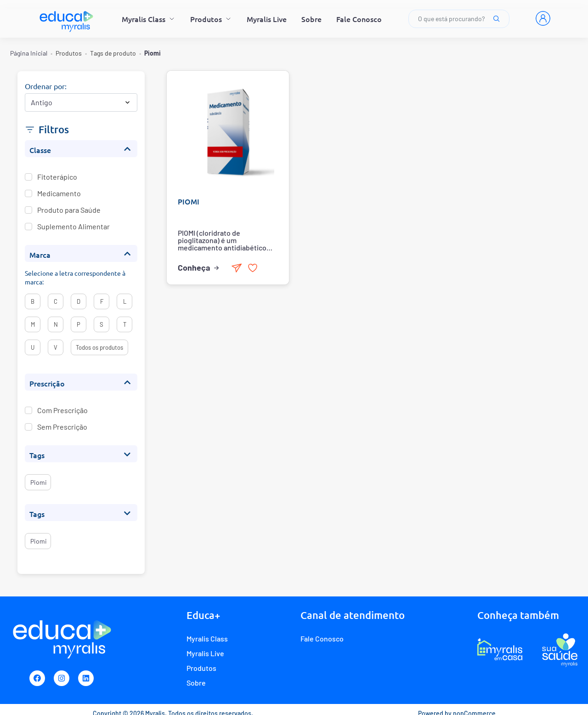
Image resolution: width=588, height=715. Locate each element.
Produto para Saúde (69, 210)
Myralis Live (267, 19)
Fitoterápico (57, 176)
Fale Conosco (359, 19)
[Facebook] (37, 678)
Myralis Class (149, 19)
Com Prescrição (62, 410)
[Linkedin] (86, 678)
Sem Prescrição (62, 426)
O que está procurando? (459, 19)
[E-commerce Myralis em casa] (500, 650)
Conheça (199, 267)
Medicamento (59, 193)
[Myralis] (67, 19)
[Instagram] (62, 678)
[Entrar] (543, 18)
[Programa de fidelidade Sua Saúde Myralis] (560, 650)
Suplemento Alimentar (73, 226)
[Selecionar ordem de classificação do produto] (81, 102)
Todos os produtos (99, 347)
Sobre (311, 19)
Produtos (211, 19)
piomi (38, 482)
